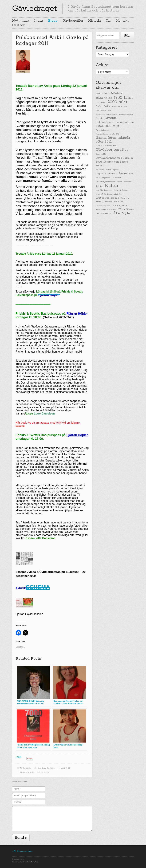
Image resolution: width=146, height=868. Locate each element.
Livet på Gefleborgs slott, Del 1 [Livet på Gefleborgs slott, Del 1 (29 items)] (110, 194)
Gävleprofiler (73, 21)
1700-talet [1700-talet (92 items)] (117, 94)
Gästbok (19, 25)
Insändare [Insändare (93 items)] (126, 174)
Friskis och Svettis (27, 772)
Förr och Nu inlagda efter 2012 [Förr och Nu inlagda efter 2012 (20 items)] (107, 134)
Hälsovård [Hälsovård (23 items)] (100, 170)
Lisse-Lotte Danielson (46, 768)
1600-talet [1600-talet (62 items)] (102, 94)
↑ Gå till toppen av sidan (22, 851)
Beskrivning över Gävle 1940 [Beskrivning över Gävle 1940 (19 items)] (106, 114)
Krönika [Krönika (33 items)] (99, 186)
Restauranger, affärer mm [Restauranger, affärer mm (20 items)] (106, 210)
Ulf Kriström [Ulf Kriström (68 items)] (103, 214)
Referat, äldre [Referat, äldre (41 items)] (120, 206)
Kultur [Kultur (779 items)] (112, 186)
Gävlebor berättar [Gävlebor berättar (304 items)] (112, 150)
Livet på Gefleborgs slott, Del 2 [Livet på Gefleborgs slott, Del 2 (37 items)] (113, 198)
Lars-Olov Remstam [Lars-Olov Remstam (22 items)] (104, 190)
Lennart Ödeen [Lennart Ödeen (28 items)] (121, 190)
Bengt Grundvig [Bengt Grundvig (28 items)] (119, 106)
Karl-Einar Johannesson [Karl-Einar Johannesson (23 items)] (105, 182)
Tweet (18, 757)
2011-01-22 (66, 768)
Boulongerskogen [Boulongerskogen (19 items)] (126, 114)
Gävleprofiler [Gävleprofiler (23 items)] (101, 154)
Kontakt (122, 21)
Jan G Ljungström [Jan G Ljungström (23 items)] (103, 178)
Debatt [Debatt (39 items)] (99, 118)
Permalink (45, 772)
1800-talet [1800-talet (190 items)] (104, 98)
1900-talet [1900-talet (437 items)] (123, 98)
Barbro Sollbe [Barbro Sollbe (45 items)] (103, 106)
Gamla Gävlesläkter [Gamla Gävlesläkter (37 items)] (106, 146)
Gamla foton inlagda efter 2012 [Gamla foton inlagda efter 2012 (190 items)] (113, 140)
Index (39, 21)
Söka (128, 35)
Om (108, 21)
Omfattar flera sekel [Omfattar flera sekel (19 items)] (103, 206)
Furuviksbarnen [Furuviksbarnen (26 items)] (102, 130)
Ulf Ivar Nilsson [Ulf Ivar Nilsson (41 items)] (126, 209)
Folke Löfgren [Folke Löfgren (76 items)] (125, 122)
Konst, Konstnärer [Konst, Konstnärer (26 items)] (125, 182)
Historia (94, 21)
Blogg (53, 21)
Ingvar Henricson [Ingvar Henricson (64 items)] (106, 174)
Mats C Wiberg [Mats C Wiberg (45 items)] (104, 202)
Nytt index (21, 21)
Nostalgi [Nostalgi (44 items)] (119, 202)
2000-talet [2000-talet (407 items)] (117, 102)
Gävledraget (35, 9)
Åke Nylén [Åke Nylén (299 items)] (123, 213)
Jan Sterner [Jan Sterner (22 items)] (117, 178)
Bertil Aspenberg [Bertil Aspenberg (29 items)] (103, 110)
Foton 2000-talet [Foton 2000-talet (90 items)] (107, 126)
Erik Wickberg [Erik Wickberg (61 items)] (105, 122)
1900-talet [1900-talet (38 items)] (101, 103)
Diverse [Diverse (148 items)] (111, 118)
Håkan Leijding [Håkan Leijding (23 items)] (112, 170)
